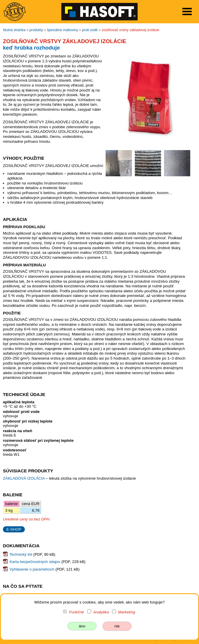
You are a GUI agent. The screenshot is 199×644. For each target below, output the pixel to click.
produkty (36, 30)
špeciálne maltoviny (63, 30)
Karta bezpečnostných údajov (35, 562)
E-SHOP (14, 529)
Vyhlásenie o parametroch (32, 569)
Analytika (101, 612)
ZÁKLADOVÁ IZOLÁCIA (24, 478)
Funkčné (77, 612)
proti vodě (90, 30)
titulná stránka (14, 30)
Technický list (21, 554)
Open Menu (187, 12)
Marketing (127, 612)
